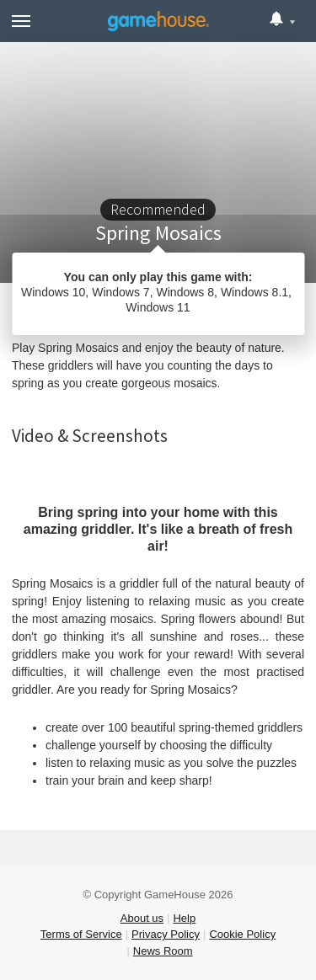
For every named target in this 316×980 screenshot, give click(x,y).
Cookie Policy (242, 934)
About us (142, 918)
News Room (163, 951)
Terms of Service (81, 934)
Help (184, 918)
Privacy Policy (166, 934)
